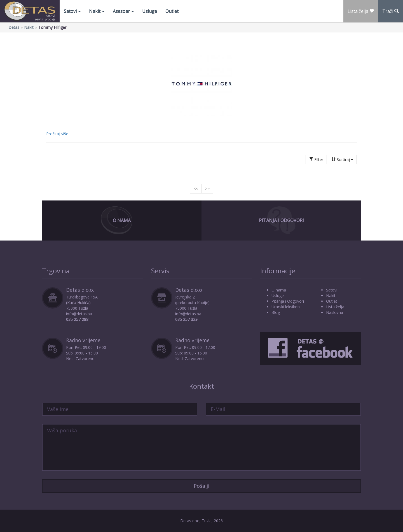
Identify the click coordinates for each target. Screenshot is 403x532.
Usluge (150, 11)
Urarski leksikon (286, 307)
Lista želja (335, 307)
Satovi (72, 11)
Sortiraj (342, 159)
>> (207, 189)
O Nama (122, 220)
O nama (279, 290)
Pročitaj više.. (58, 134)
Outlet (172, 11)
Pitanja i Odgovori (281, 220)
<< (196, 189)
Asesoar (123, 11)
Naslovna (335, 312)
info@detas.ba (79, 314)
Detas (14, 27)
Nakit (97, 11)
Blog (276, 312)
